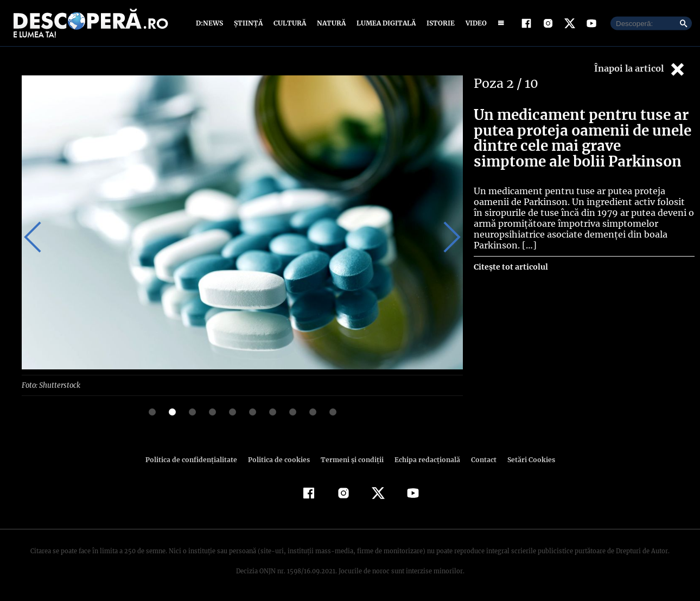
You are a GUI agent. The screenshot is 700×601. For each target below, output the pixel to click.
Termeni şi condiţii (351, 459)
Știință (249, 23)
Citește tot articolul (510, 267)
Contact (479, 459)
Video (474, 23)
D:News (211, 23)
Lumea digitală (384, 23)
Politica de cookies (280, 459)
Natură (330, 23)
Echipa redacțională (424, 459)
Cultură (289, 23)
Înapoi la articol (640, 69)
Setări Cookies (525, 459)
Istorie (438, 23)
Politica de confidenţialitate (196, 459)
